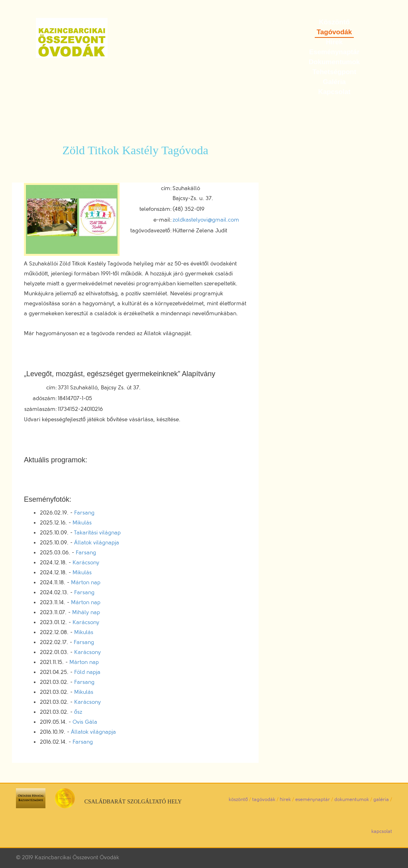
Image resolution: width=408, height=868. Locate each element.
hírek (285, 799)
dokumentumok (352, 799)
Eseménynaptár (334, 52)
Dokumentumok (334, 62)
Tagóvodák (334, 32)
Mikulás (82, 523)
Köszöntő (334, 22)
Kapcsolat (334, 92)
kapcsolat (382, 831)
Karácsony (86, 563)
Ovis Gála (85, 722)
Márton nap (86, 582)
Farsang (84, 513)
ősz (78, 712)
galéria (381, 799)
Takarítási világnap (97, 533)
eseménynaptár (313, 799)
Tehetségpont (334, 72)
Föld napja (87, 672)
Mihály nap (86, 612)
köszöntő (238, 799)
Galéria (334, 82)
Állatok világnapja (97, 543)
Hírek (334, 42)
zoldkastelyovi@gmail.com (206, 220)
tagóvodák (264, 799)
